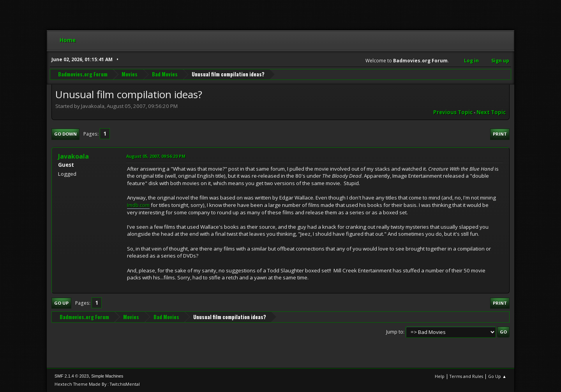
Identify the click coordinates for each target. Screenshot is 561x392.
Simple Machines (107, 376)
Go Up (61, 303)
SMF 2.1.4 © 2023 (72, 376)
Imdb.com (138, 205)
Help (440, 376)
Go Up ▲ (497, 376)
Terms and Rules (466, 376)
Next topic (491, 112)
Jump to (395, 332)
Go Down (65, 134)
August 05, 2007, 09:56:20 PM (156, 156)
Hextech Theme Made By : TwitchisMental (97, 384)
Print (500, 134)
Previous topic (453, 112)
